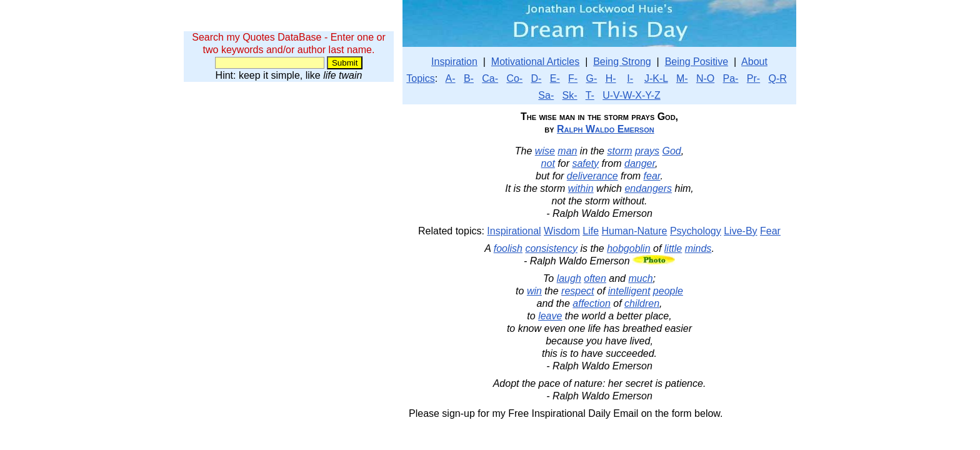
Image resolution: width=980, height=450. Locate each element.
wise (545, 151)
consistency (551, 248)
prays (647, 151)
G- (592, 78)
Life (591, 231)
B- (469, 78)
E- (555, 78)
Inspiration (454, 62)
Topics (420, 78)
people (668, 291)
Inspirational (514, 231)
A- (451, 78)
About (754, 62)
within (581, 188)
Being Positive (697, 62)
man (567, 151)
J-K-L (656, 78)
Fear (770, 231)
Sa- (546, 95)
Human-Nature (635, 231)
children (642, 303)
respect (577, 291)
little (673, 248)
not (548, 163)
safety (585, 163)
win (534, 291)
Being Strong (622, 62)
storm (619, 151)
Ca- (490, 78)
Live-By (740, 231)
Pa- (731, 78)
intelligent (629, 291)
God (671, 151)
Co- (514, 78)
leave (550, 316)
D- (537, 78)
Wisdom (562, 231)
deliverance (592, 176)
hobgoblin (628, 248)
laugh (569, 278)
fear (652, 176)
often (595, 278)
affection (591, 303)
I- (630, 78)
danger (640, 163)
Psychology (696, 231)
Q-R (777, 78)
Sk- (570, 95)
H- (611, 78)
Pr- (753, 78)
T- (590, 95)
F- (573, 78)
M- (682, 78)
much (640, 278)
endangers (648, 188)
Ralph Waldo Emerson (606, 129)
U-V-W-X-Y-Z (631, 95)
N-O (705, 78)
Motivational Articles (535, 62)
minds (698, 248)
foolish (508, 248)
